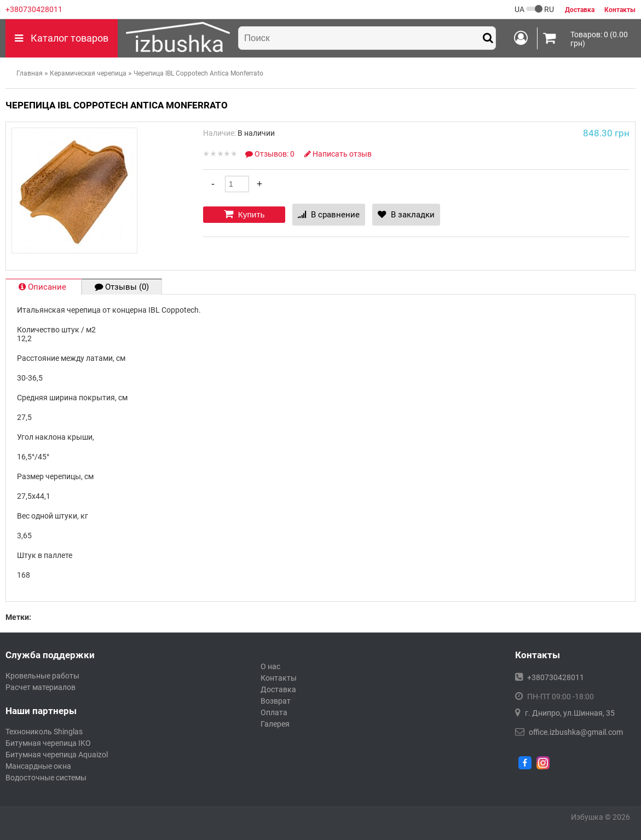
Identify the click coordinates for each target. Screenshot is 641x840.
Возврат (276, 701)
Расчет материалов (41, 687)
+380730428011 (34, 9)
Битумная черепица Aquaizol (57, 755)
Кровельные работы (42, 676)
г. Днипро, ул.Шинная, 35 (570, 713)
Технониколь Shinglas (44, 732)
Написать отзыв (338, 154)
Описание (44, 287)
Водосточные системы (46, 778)
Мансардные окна (38, 766)
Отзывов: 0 (271, 154)
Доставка (278, 689)
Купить (244, 214)
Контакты (279, 678)
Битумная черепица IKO (48, 743)
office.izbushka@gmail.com (576, 732)
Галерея (275, 724)
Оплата (274, 712)
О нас (270, 666)
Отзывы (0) (122, 287)
